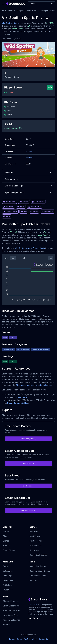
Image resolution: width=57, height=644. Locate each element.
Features (28, 172)
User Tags (7, 576)
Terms (20, 639)
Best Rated (34, 531)
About (35, 639)
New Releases (36, 546)
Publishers (8, 585)
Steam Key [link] (8, 207)
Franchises (8, 590)
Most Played (35, 536)
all (24, 258)
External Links (28, 179)
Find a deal (29, 463)
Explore (6, 625)
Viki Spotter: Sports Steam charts (30, 248)
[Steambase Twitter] (37, 618)
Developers (8, 580)
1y (19, 258)
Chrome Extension (11, 601)
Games (10, 11)
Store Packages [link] (10, 212)
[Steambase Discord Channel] (30, 618)
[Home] (3, 11)
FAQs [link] (7, 216)
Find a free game (28, 439)
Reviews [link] (24, 202)
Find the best (29, 486)
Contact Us (43, 639)
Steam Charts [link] (9, 202)
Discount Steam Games (40, 571)
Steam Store (22, 397)
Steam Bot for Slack (12, 610)
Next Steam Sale (10, 615)
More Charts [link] (47, 212)
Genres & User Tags (28, 186)
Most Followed (36, 541)
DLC (5, 536)
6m (13, 258)
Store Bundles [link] (34, 207)
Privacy (12, 639)
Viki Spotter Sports (23, 11)
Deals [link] (21, 207)
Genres (6, 566)
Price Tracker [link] (38, 202)
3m (7, 258)
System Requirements (28, 192)
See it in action (28, 511)
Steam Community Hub (18, 403)
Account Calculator (11, 620)
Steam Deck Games (38, 555)
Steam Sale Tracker (38, 566)
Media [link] (34, 212)
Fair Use (27, 639)
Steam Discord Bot (11, 606)
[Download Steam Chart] (51, 258)
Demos (6, 541)
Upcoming (34, 550)
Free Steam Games (38, 576)
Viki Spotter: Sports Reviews (45, 11)
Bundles (6, 546)
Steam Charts (9, 550)
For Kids (29, 151)
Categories (8, 571)
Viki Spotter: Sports (11, 23)
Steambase (33, 605)
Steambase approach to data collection (34, 385)
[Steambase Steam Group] (34, 618)
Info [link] (24, 212)
